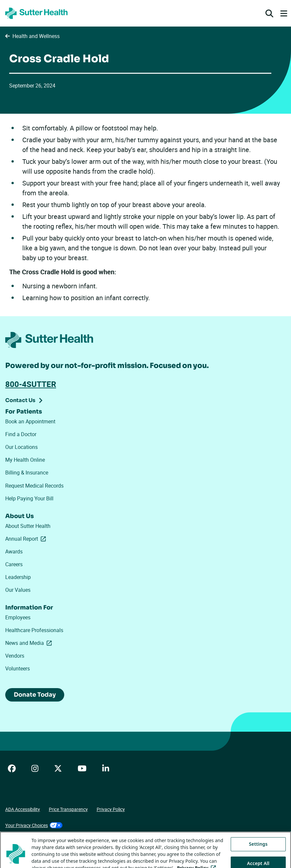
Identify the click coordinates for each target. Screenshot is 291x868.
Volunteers (18, 668)
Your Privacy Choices (34, 825)
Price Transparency (68, 809)
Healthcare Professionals (34, 630)
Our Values (18, 590)
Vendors (15, 656)
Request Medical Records (34, 486)
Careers (14, 564)
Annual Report (27, 539)
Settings (258, 853)
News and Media (30, 643)
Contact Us (20, 400)
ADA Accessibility (23, 809)
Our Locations (21, 447)
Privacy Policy (111, 809)
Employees (18, 617)
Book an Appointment (30, 421)
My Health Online (25, 460)
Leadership (18, 577)
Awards (14, 551)
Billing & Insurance (27, 473)
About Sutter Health (28, 526)
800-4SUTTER (31, 384)
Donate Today (35, 695)
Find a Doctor (21, 434)
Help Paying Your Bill (29, 498)
